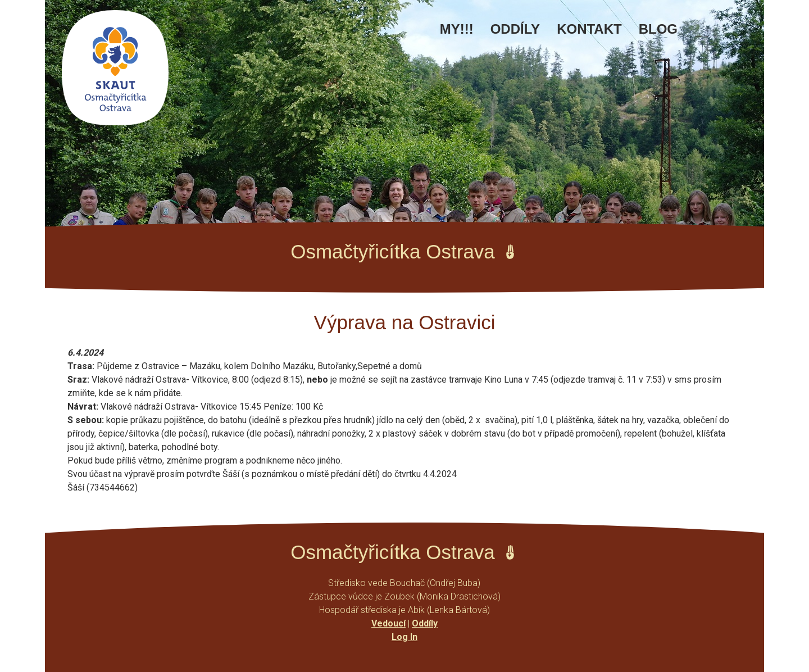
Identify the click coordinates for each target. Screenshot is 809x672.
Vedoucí (388, 623)
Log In (404, 637)
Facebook (703, 35)
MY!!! (457, 29)
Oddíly (515, 29)
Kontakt (589, 29)
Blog (658, 29)
